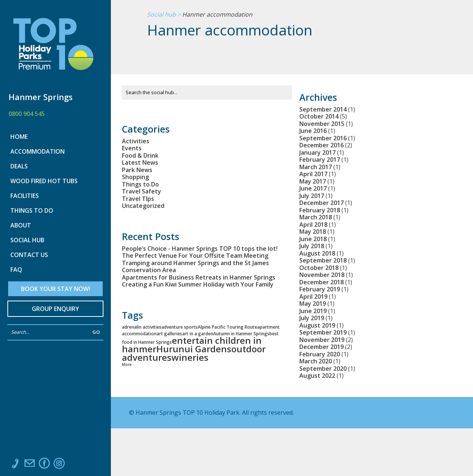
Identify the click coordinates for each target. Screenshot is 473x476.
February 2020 (320, 354)
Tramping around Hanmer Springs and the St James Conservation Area (195, 267)
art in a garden (198, 334)
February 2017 (320, 160)
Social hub (161, 15)
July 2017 (312, 196)
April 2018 (313, 225)
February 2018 (320, 210)
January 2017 (317, 153)
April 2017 (313, 174)
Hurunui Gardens (194, 349)
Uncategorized (143, 206)
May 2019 (313, 304)
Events (132, 148)
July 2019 (312, 318)
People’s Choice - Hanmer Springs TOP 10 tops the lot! (200, 249)
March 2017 (316, 167)
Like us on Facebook (44, 465)
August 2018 (317, 253)
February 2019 (320, 289)
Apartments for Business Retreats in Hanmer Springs (199, 277)
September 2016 (323, 138)
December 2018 (321, 282)
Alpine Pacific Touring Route (227, 327)
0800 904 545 (27, 114)
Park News (137, 170)
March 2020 (316, 361)
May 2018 (313, 232)
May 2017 (313, 181)
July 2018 (312, 246)
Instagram (59, 465)
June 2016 (313, 131)
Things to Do (140, 184)
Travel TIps (138, 199)
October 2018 (319, 268)
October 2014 (319, 116)
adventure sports (180, 327)
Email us (30, 465)
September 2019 (323, 332)
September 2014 (323, 109)
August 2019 (317, 325)
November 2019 (322, 340)
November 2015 (322, 124)
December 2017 (321, 203)
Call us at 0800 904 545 (15, 465)
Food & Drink (140, 155)
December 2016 (321, 145)
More (127, 364)
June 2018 (313, 239)
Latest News (140, 162)
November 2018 (322, 275)
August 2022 (317, 376)
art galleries (169, 334)
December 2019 (321, 347)
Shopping (135, 177)
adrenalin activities (142, 327)
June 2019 (313, 311)
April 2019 (313, 297)
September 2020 (323, 369)
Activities (136, 141)
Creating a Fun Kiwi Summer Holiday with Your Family (198, 284)
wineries (190, 357)
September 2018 (323, 260)
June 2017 (313, 188)
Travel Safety (142, 191)
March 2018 (316, 217)
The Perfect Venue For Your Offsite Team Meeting (195, 256)
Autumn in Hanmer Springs (241, 334)
